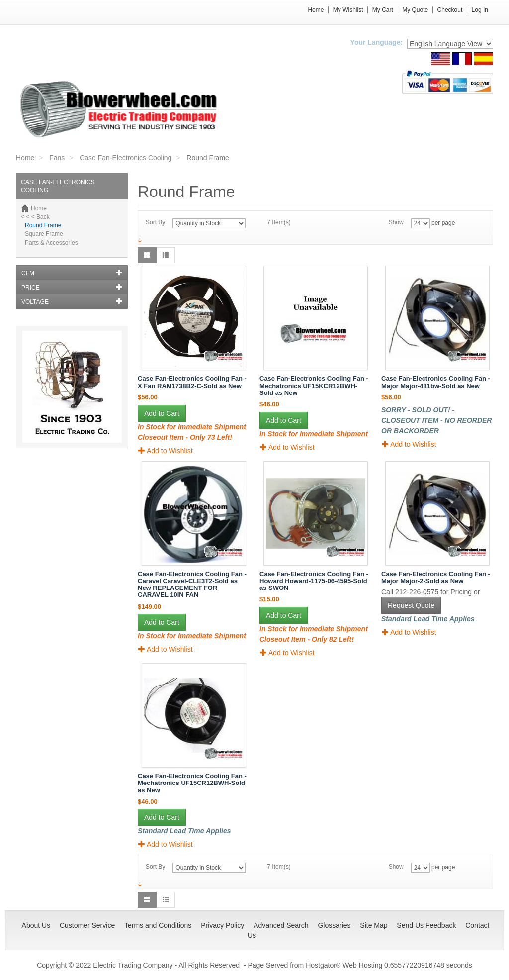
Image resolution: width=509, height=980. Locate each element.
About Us (36, 925)
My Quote (415, 10)
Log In (480, 10)
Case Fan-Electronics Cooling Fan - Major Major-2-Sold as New (436, 577)
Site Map (374, 925)
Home (316, 10)
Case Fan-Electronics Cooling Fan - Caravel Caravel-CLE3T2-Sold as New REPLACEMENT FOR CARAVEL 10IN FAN (192, 585)
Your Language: (377, 42)
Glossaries (334, 925)
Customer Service (87, 925)
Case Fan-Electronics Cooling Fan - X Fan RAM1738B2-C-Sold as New (192, 382)
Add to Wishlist (166, 450)
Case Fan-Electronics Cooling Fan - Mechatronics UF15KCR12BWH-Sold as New (314, 386)
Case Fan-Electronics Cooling (126, 158)
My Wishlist (348, 10)
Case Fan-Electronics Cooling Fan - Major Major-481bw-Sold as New (436, 382)
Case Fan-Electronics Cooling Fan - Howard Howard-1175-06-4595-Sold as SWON (314, 581)
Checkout (450, 10)
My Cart (383, 10)
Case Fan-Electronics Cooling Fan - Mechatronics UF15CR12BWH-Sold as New (192, 783)
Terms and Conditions (158, 925)
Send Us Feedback (426, 925)
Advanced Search (281, 925)
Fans (57, 158)
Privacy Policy (222, 925)
